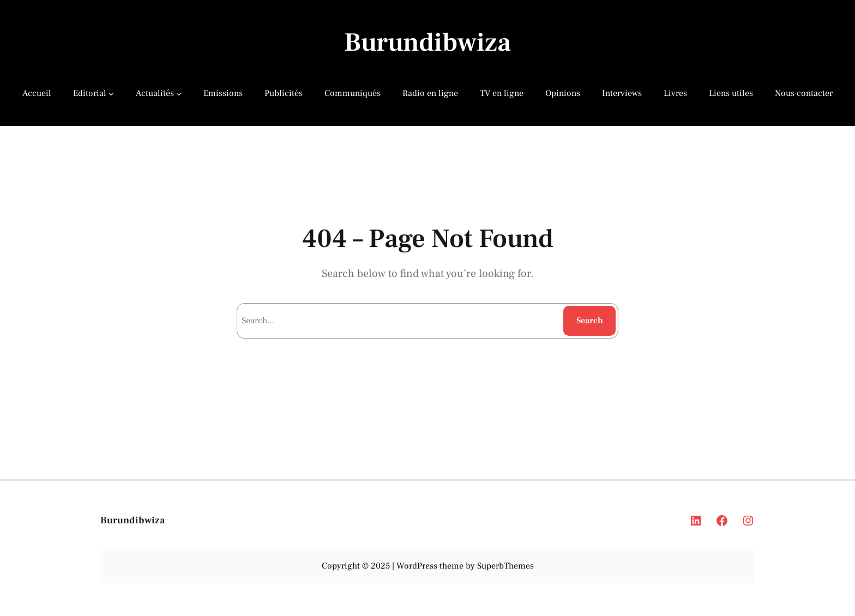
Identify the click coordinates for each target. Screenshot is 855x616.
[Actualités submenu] (179, 93)
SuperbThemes (505, 566)
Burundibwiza (427, 43)
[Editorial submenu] (111, 93)
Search (590, 321)
